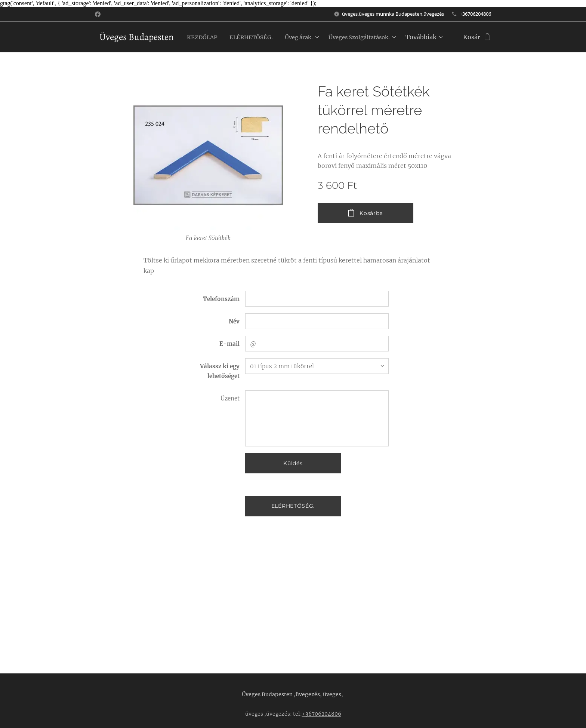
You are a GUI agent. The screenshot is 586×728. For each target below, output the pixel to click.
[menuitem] (271, 37)
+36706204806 (475, 14)
